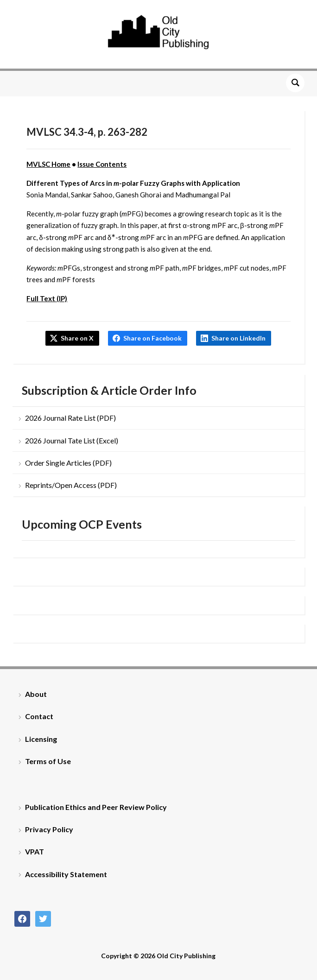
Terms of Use (48, 761)
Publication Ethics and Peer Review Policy (96, 807)
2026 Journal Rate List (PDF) (70, 418)
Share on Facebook (152, 338)
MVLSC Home (48, 164)
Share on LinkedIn (238, 338)
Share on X (77, 338)
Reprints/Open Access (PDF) (71, 485)
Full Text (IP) (47, 298)
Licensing (41, 739)
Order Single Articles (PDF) (68, 463)
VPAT (35, 851)
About (36, 694)
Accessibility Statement (66, 874)
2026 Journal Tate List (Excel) (72, 440)
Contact (39, 716)
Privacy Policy (49, 829)
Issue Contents (102, 164)
